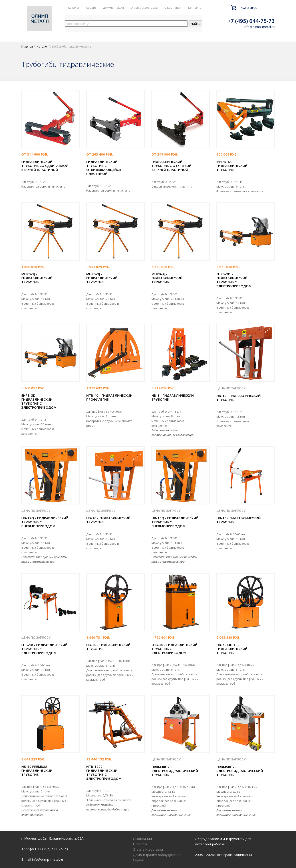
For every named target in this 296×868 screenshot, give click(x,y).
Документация (113, 8)
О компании (173, 8)
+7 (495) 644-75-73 (251, 21)
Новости (140, 844)
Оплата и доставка (144, 8)
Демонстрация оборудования (157, 855)
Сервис (91, 8)
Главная (27, 46)
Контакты (195, 8)
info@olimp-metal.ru (259, 27)
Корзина (249, 8)
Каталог (74, 8)
